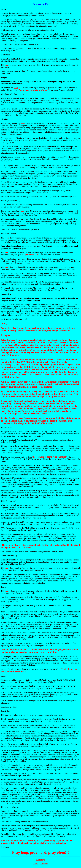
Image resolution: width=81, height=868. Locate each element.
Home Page (40, 860)
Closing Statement (40, 864)
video (7, 65)
